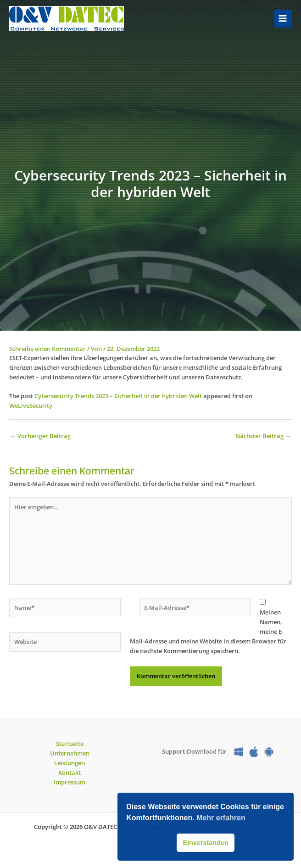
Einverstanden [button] (205, 843)
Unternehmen (70, 753)
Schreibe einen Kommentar (47, 349)
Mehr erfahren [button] (221, 818)
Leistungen (70, 763)
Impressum (70, 782)
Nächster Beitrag (263, 436)
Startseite (70, 744)
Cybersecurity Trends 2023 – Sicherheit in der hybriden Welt (118, 396)
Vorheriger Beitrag (40, 436)
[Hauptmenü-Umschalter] (283, 19)
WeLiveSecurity (31, 406)
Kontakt (70, 772)
